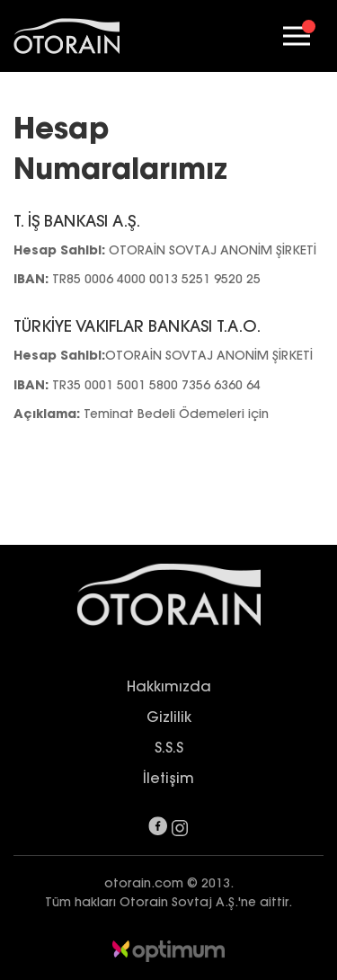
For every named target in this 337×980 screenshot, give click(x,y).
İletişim (168, 778)
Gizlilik (169, 717)
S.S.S (169, 747)
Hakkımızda (169, 686)
